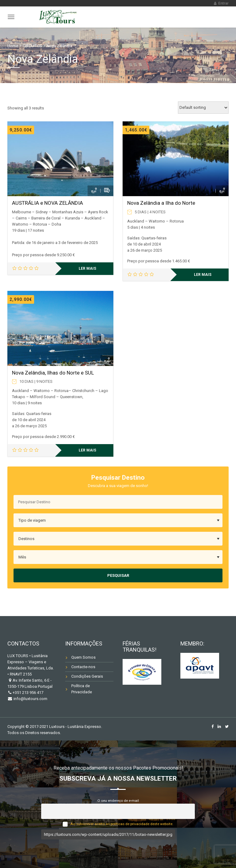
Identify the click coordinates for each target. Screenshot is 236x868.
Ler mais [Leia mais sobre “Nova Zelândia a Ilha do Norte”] (203, 275)
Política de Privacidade (82, 689)
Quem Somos (83, 657)
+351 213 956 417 (28, 693)
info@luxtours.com (30, 699)
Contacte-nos (83, 667)
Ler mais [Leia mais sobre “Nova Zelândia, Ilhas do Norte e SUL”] (87, 450)
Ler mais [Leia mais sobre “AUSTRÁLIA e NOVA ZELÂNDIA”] (87, 268)
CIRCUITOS (32, 46)
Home (13, 46)
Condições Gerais (87, 676)
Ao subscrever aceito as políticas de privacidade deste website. (122, 824)
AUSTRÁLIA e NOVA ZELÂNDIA (47, 203)
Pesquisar (118, 575)
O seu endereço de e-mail (118, 801)
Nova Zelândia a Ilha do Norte (161, 203)
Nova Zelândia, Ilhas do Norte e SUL (53, 373)
